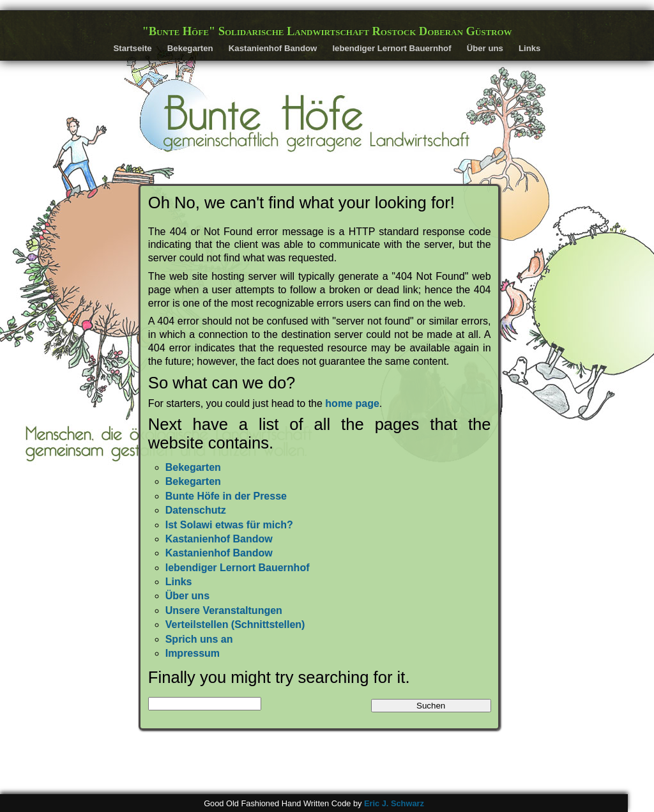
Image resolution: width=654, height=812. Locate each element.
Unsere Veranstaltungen (224, 610)
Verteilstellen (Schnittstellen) (235, 624)
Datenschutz (196, 510)
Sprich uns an (199, 639)
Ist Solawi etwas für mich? (229, 525)
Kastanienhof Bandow (273, 48)
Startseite (133, 48)
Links (529, 48)
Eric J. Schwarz (394, 803)
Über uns (485, 48)
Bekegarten (190, 48)
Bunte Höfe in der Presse (226, 496)
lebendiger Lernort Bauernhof (392, 48)
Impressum (193, 653)
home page (352, 403)
